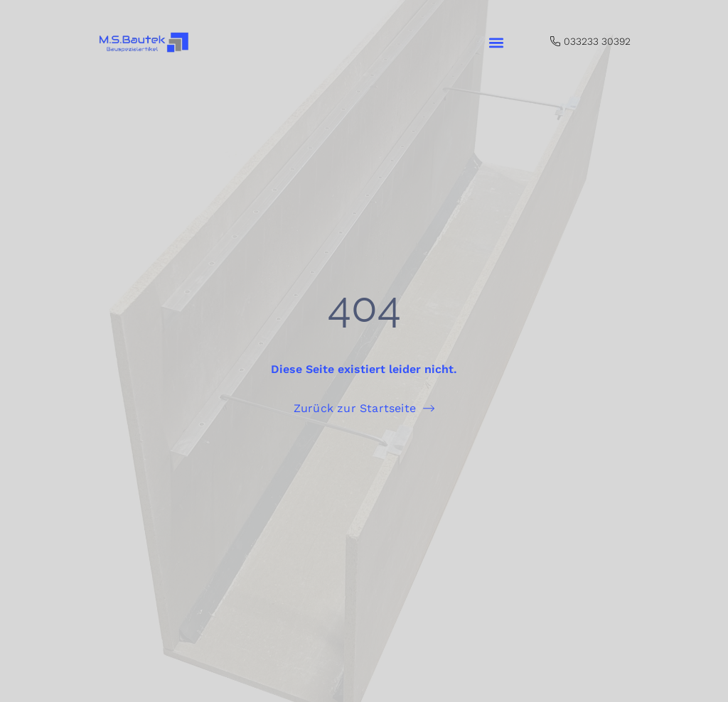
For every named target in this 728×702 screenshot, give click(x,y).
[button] (496, 43)
